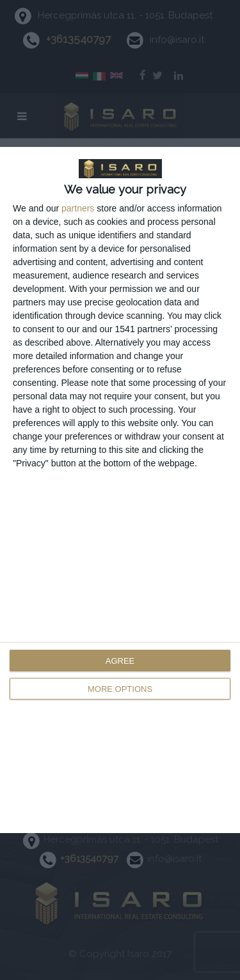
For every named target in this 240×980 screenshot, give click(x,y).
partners (78, 208)
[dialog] (120, 490)
